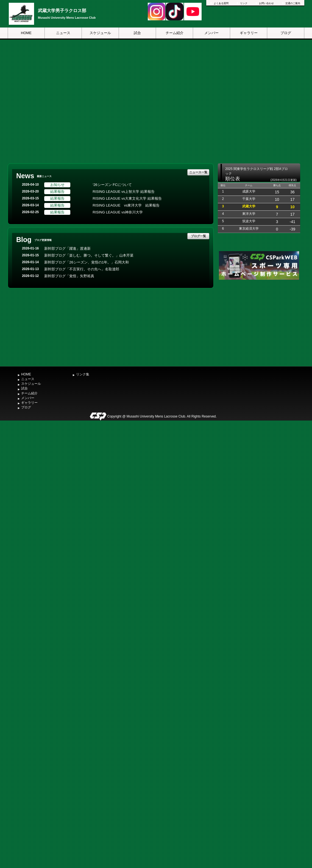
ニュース (63, 33)
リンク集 (83, 374)
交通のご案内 (293, 3)
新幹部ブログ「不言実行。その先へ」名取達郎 (82, 269)
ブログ (286, 33)
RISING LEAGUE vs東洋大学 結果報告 (126, 205)
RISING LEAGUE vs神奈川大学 (118, 212)
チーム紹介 (175, 33)
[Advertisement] (259, 322)
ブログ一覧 (198, 236)
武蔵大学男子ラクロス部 (62, 11)
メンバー (211, 33)
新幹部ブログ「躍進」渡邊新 (67, 248)
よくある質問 (221, 3)
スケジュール (100, 33)
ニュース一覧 (198, 172)
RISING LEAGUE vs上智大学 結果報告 (123, 192)
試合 (137, 33)
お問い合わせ (266, 3)
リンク (244, 3)
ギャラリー (249, 33)
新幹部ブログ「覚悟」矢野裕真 (69, 276)
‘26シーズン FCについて (112, 185)
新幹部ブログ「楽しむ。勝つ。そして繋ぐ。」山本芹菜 (89, 255)
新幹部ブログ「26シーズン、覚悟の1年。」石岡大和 (87, 262)
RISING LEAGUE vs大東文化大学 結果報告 (127, 198)
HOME (26, 33)
